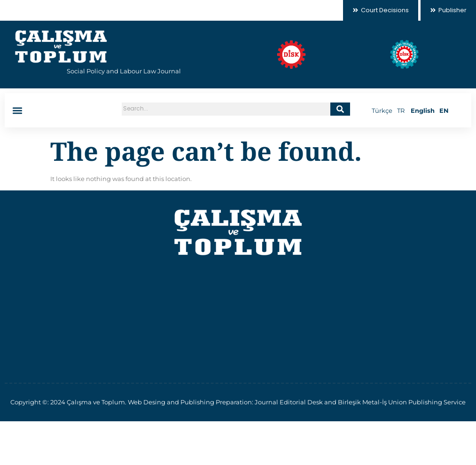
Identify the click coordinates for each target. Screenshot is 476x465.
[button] (17, 110)
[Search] (340, 109)
